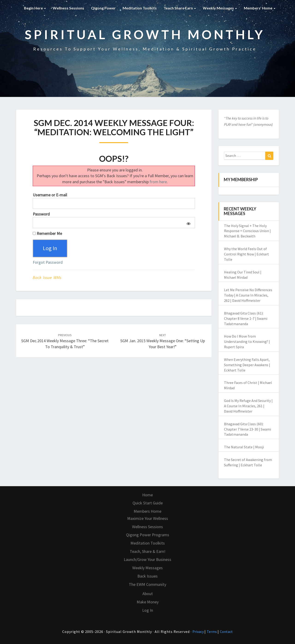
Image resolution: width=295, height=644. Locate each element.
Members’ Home (260, 8)
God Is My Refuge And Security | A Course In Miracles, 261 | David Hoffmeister (248, 406)
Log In (148, 610)
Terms (212, 632)
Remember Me (47, 233)
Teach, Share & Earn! (148, 551)
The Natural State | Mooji (244, 447)
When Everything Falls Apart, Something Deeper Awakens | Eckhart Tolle (247, 365)
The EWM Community (147, 584)
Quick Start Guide (148, 503)
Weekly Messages (220, 8)
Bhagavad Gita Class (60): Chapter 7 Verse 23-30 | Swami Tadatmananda (248, 429)
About (148, 594)
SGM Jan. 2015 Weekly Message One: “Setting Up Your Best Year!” (163, 341)
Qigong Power (103, 8)
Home (147, 495)
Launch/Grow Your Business (147, 559)
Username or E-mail (50, 195)
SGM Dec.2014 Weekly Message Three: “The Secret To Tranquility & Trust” (65, 341)
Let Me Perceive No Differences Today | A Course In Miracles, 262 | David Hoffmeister (248, 295)
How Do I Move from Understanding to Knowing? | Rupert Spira (247, 341)
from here (158, 182)
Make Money (148, 602)
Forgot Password (48, 262)
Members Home (147, 511)
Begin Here (35, 8)
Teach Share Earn (180, 8)
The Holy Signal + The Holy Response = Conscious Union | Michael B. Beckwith (247, 231)
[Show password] (188, 223)
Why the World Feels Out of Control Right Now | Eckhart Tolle (246, 254)
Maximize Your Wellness (148, 518)
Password (41, 214)
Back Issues (147, 576)
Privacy (198, 632)
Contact (226, 632)
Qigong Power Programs (148, 535)
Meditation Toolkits (140, 8)
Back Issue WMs (47, 277)
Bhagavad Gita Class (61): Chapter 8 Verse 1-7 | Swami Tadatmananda (246, 318)
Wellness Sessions (68, 8)
